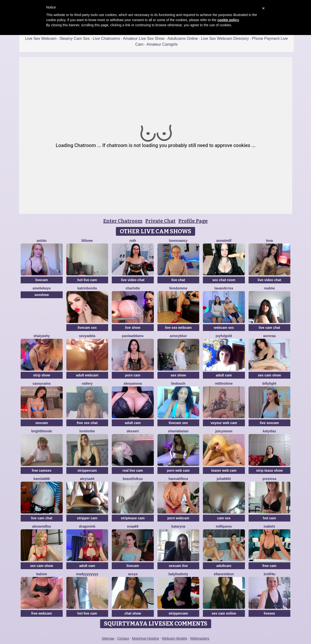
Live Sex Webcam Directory (225, 39)
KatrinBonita (87, 288)
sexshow (42, 295)
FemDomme (178, 288)
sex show (178, 375)
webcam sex (224, 328)
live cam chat (269, 328)
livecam (42, 280)
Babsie (42, 574)
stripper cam (87, 518)
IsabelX (269, 526)
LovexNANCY (178, 241)
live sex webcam (178, 328)
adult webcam (87, 375)
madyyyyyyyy (87, 574)
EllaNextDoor (224, 574)
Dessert (133, 431)
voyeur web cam (224, 423)
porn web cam (178, 470)
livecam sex (87, 328)
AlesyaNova (133, 383)
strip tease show (269, 470)
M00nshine (224, 383)
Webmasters (200, 638)
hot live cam (87, 280)
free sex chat (87, 423)
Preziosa (269, 479)
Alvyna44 (87, 479)
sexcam (42, 423)
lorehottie (87, 431)
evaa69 (133, 526)
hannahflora (178, 479)
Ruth (133, 241)
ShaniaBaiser (178, 431)
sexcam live (178, 566)
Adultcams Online (183, 39)
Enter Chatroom (123, 221)
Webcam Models (174, 638)
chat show (133, 613)
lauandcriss (224, 288)
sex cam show (269, 375)
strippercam (87, 470)
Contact (123, 638)
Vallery (87, 383)
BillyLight (269, 383)
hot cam (269, 518)
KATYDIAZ (269, 431)
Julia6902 (224, 479)
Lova (269, 241)
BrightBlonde (42, 431)
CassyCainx (42, 383)
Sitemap (108, 638)
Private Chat (160, 221)
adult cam (224, 375)
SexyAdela (87, 336)
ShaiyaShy (42, 336)
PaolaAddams (133, 336)
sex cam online (224, 613)
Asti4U (42, 241)
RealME (269, 288)
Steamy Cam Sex (75, 39)
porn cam (133, 375)
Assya (133, 574)
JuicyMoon (224, 431)
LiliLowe (87, 241)
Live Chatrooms (106, 39)
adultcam (224, 566)
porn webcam (178, 518)
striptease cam (133, 518)
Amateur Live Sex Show (144, 39)
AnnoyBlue (178, 336)
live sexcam (269, 423)
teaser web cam (224, 470)
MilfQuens (224, 526)
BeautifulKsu (133, 479)
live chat (178, 280)
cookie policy (228, 20)
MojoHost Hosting (145, 638)
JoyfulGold (224, 336)
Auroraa (269, 336)
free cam (269, 566)
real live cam (133, 470)
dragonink (87, 526)
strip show (42, 375)
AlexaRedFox (42, 526)
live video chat (133, 280)
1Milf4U (269, 574)
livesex (269, 613)
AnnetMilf (224, 241)
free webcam (42, 613)
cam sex (224, 518)
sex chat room (224, 280)
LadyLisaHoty (178, 574)
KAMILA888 (42, 479)
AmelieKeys (42, 288)
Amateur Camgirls (162, 44)
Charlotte (133, 288)
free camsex (42, 470)
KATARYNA (178, 526)
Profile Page (193, 221)
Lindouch (178, 383)
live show (133, 328)
